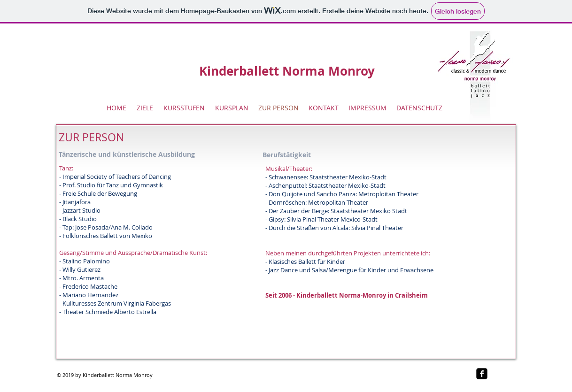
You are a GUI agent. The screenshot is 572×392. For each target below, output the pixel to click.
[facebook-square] (482, 374)
